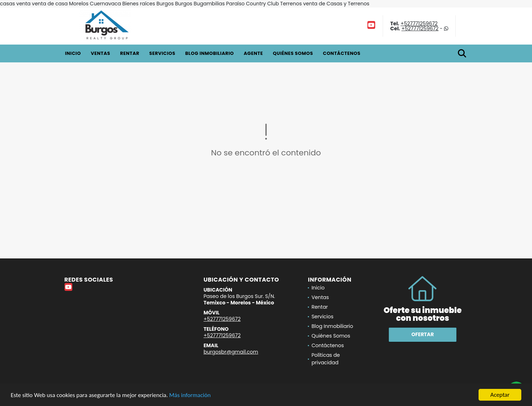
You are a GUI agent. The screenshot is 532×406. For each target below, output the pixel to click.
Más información (190, 395)
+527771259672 (419, 24)
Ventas (101, 53)
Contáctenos (342, 53)
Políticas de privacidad (326, 359)
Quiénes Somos (293, 53)
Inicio (73, 53)
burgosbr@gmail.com (231, 352)
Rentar (130, 53)
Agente (253, 53)
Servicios (162, 53)
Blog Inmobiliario (210, 53)
